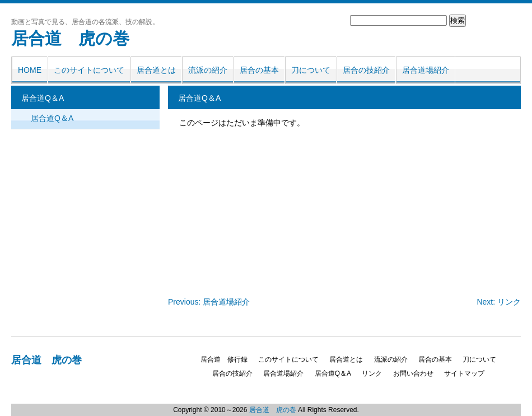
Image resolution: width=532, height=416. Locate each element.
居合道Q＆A (52, 118)
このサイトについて (89, 70)
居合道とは (156, 70)
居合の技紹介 (366, 70)
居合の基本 (259, 70)
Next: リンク (499, 302)
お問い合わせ (413, 373)
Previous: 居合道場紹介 (209, 302)
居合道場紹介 (426, 70)
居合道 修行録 (224, 359)
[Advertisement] (238, 210)
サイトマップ (464, 373)
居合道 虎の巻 (70, 38)
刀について (311, 70)
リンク (372, 373)
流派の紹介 (208, 70)
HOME (30, 70)
